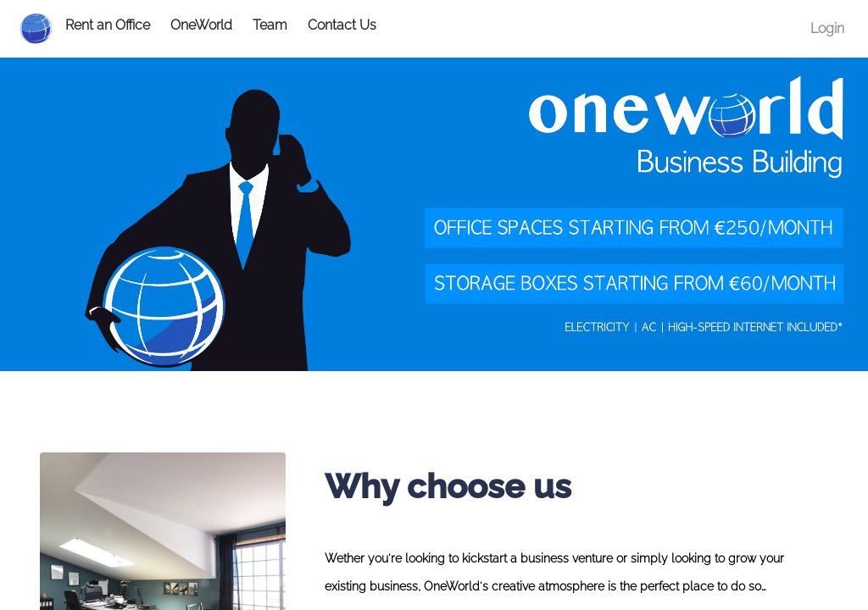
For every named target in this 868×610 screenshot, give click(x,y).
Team (270, 25)
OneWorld (201, 25)
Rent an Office (108, 25)
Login (827, 28)
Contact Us (342, 25)
